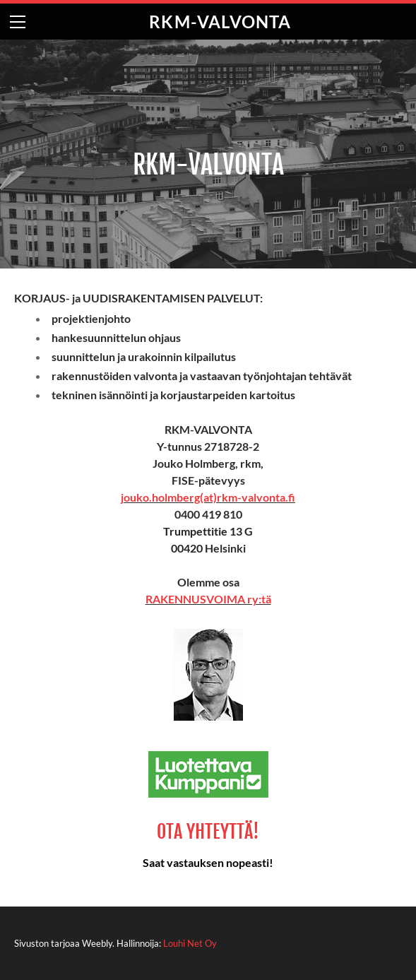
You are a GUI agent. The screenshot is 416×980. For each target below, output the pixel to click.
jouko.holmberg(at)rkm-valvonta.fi (208, 497)
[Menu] (18, 22)
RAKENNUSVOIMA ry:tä (208, 599)
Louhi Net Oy (190, 943)
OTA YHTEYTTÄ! (208, 832)
